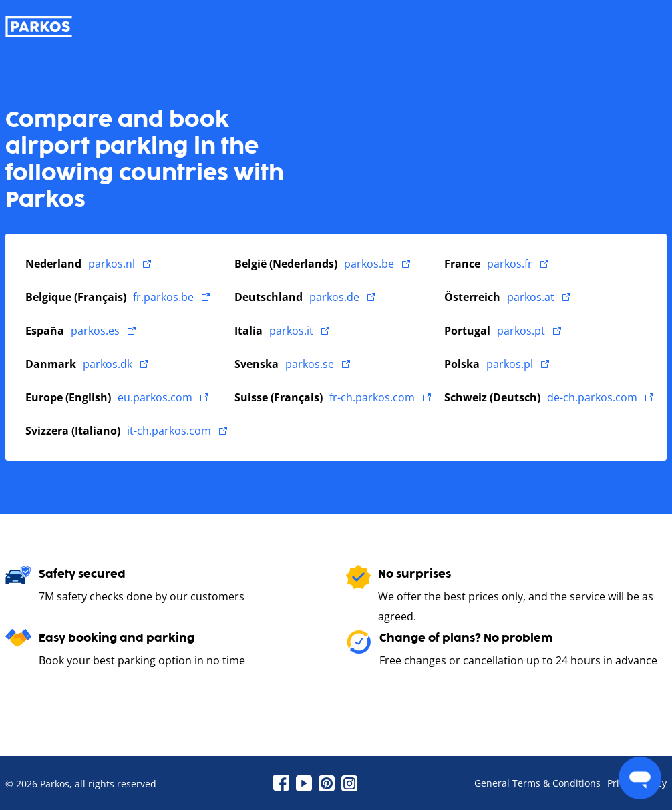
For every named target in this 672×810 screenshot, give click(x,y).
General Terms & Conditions (537, 783)
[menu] (640, 778)
